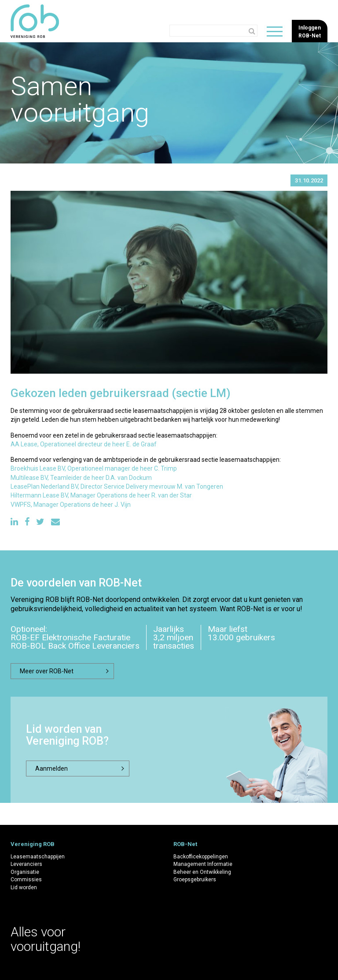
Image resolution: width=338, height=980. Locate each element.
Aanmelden (51, 768)
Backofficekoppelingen (201, 857)
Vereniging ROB (33, 844)
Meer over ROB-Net (47, 671)
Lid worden (24, 887)
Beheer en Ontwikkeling (202, 872)
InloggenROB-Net (310, 32)
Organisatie (25, 872)
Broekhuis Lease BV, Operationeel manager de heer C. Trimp (94, 468)
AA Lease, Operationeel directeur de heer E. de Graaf (84, 444)
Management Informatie (203, 864)
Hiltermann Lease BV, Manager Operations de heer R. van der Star (101, 495)
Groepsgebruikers (195, 880)
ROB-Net (185, 844)
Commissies (26, 880)
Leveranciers (26, 864)
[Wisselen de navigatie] (275, 32)
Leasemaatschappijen (38, 857)
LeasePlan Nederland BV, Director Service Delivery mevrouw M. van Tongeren (117, 486)
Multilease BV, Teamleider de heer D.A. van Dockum (81, 478)
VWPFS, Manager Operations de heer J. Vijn (71, 505)
